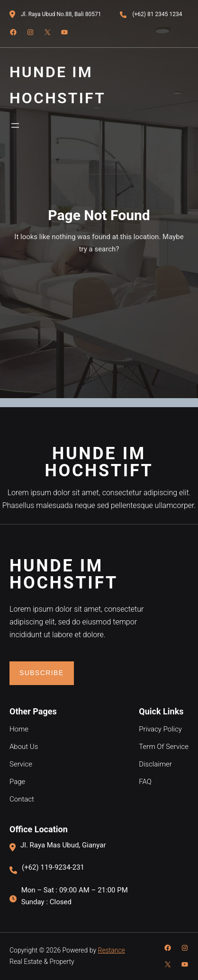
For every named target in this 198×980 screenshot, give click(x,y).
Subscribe (42, 673)
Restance (112, 950)
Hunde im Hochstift (99, 462)
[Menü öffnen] (15, 125)
